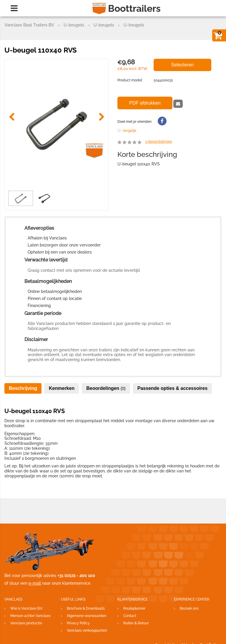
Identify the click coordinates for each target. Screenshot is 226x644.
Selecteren (183, 65)
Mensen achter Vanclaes (30, 616)
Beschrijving (23, 388)
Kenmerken (62, 388)
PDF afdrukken (145, 103)
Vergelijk (129, 131)
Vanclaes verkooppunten (87, 630)
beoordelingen (159, 142)
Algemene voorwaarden (87, 616)
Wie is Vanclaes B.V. (26, 608)
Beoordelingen (106, 388)
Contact (130, 616)
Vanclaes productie (26, 623)
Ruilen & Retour (136, 623)
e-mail (35, 583)
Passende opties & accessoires (172, 388)
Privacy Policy (78, 623)
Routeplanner (134, 608)
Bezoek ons (189, 608)
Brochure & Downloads (86, 608)
